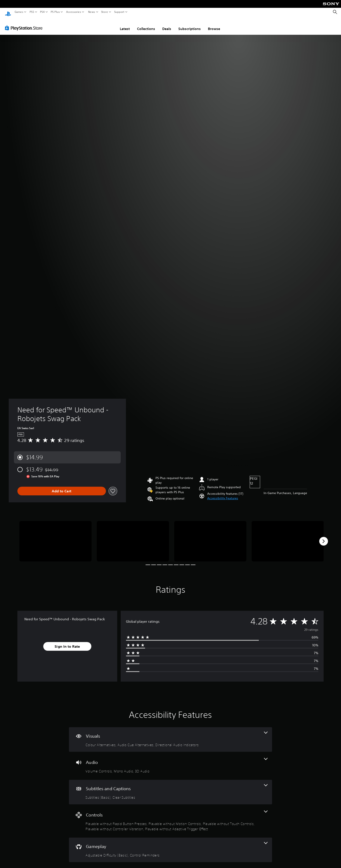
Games (19, 12)
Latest (125, 25)
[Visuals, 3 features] (170, 735)
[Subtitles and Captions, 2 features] (170, 788)
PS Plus (55, 12)
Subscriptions (190, 25)
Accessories (74, 12)
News (91, 12)
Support (119, 12)
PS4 (42, 12)
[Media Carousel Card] (55, 537)
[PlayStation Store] (25, 24)
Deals (167, 25)
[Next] (324, 537)
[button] (223, 494)
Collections (146, 25)
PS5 (32, 12)
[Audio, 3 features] (170, 762)
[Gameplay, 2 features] (170, 846)
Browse (214, 25)
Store (105, 12)
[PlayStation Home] (8, 12)
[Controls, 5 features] (170, 817)
